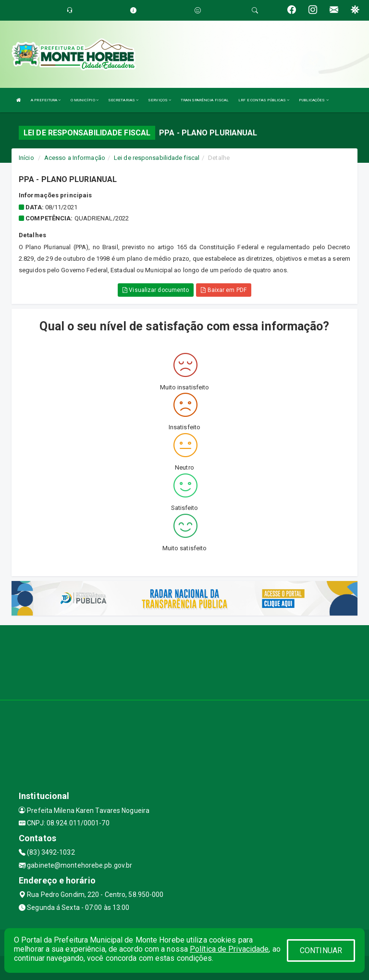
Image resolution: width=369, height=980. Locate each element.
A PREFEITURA (46, 100)
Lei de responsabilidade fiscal (157, 158)
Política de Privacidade (229, 949)
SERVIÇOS (160, 100)
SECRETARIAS (123, 100)
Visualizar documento (156, 290)
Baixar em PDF (224, 290)
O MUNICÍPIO (85, 100)
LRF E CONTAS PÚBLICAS (264, 100)
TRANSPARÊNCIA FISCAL (205, 100)
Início (26, 158)
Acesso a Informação (75, 158)
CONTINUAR (321, 950)
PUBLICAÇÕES (314, 100)
